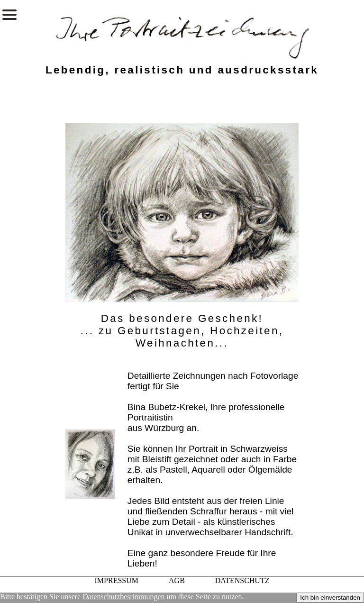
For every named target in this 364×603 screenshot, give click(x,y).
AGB (177, 580)
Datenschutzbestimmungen (123, 597)
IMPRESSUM (117, 580)
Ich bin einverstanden (330, 598)
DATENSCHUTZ (242, 580)
